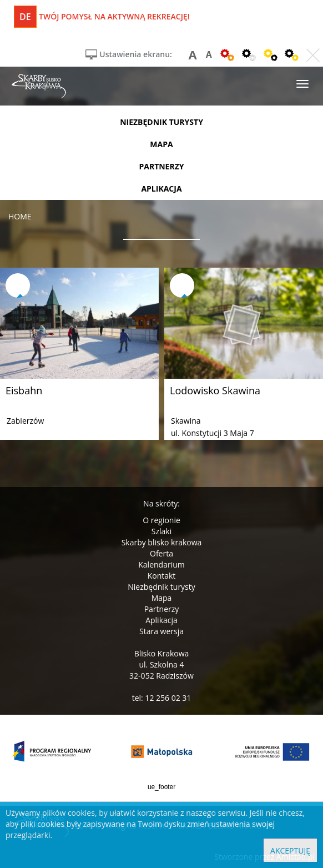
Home (20, 216)
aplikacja (161, 189)
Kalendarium (161, 565)
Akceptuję (290, 851)
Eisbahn (24, 390)
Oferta (161, 553)
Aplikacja (161, 620)
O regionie (161, 520)
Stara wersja (161, 631)
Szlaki (161, 531)
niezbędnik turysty (161, 122)
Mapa (162, 598)
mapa (161, 144)
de (25, 17)
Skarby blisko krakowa (162, 542)
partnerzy (161, 166)
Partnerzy (162, 609)
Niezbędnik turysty (161, 587)
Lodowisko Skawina (215, 390)
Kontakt (162, 576)
